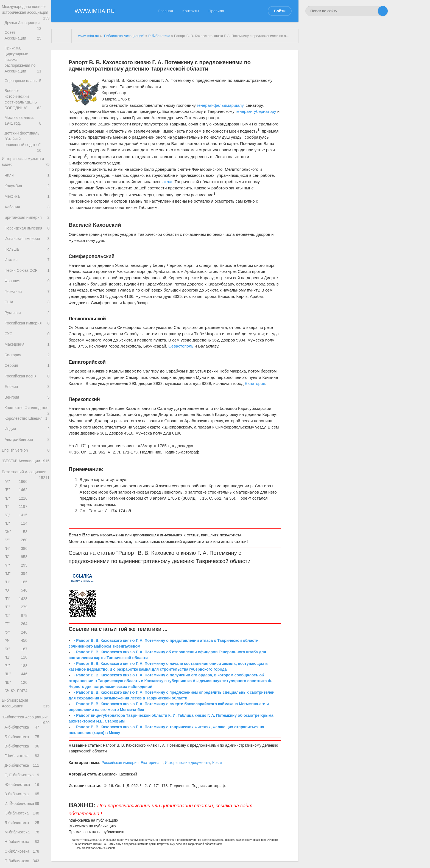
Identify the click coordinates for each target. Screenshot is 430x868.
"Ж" (17, 566)
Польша (27, 251)
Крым (217, 763)
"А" (17, 511)
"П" (17, 639)
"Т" (17, 667)
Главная (166, 11)
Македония (27, 355)
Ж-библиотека (25, 853)
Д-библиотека (25, 831)
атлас (168, 182)
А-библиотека (25, 786)
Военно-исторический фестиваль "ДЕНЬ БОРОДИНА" (27, 95)
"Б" (17, 520)
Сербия (27, 378)
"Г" (17, 539)
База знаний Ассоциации (26, 502)
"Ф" (17, 685)
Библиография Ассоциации (26, 754)
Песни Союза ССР (27, 274)
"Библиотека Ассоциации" (26, 772)
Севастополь (181, 346)
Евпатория (255, 383)
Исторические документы (187, 763)
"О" (17, 630)
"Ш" (17, 722)
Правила (216, 11)
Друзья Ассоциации (27, 31)
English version (26, 477)
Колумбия (27, 181)
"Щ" (17, 731)
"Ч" (17, 713)
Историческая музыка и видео (26, 155)
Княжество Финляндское (27, 428)
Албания (27, 204)
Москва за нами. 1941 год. (27, 115)
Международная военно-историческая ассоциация (26, 13)
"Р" (17, 649)
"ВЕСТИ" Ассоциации (26, 491)
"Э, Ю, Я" (17, 740)
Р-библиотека (159, 36)
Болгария (27, 367)
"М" (17, 612)
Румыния (27, 320)
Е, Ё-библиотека (25, 842)
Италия (27, 262)
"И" (17, 584)
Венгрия (27, 413)
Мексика (27, 193)
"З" (17, 575)
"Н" (17, 621)
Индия (27, 453)
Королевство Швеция (27, 442)
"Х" (17, 694)
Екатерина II (152, 763)
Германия (27, 297)
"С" (17, 658)
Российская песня (27, 390)
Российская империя (27, 332)
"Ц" (17, 703)
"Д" (17, 548)
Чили (27, 170)
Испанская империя (27, 239)
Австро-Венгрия (27, 465)
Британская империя (27, 216)
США (27, 309)
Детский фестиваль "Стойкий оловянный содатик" (27, 135)
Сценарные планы (27, 77)
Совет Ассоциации (27, 42)
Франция (27, 286)
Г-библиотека (25, 819)
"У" (17, 676)
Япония (27, 401)
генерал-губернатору (256, 111)
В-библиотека (25, 808)
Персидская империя (27, 228)
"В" (17, 529)
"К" (17, 594)
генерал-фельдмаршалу (220, 105)
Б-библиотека (25, 797)
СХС (27, 344)
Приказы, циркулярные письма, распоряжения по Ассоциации (27, 60)
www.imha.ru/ (89, 36)
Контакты (191, 11)
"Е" (17, 557)
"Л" (17, 603)
